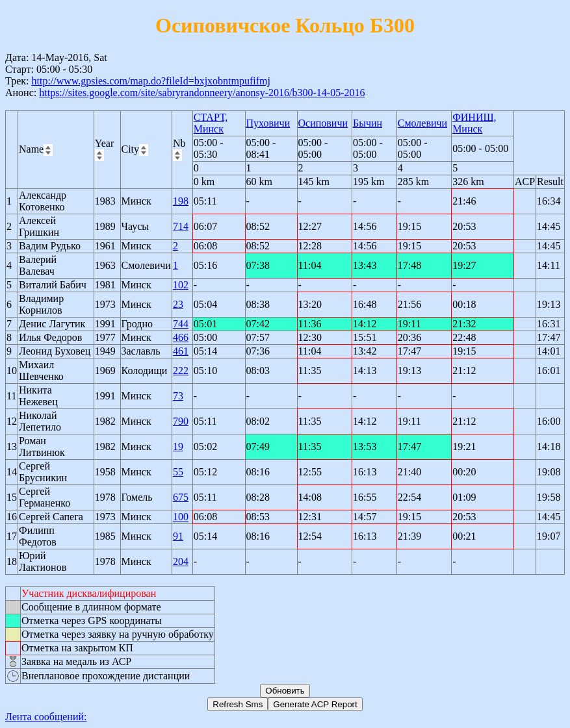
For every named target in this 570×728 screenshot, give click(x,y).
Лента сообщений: (46, 717)
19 (178, 446)
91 (178, 536)
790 (181, 421)
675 (181, 497)
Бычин (368, 123)
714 (181, 226)
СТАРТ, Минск (211, 123)
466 (181, 337)
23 (178, 304)
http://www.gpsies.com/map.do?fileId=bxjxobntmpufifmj (151, 81)
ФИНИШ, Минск (474, 123)
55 (178, 472)
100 (181, 517)
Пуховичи (268, 123)
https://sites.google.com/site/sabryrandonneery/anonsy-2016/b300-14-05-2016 (202, 93)
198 (181, 201)
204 (181, 561)
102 (181, 285)
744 (181, 324)
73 (178, 396)
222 (181, 370)
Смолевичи (422, 123)
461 (181, 351)
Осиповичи (323, 123)
